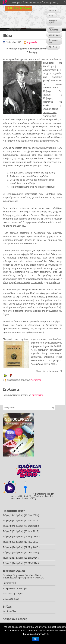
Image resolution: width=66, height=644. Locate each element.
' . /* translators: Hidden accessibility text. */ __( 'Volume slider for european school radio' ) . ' (33, 496)
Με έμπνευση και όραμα (15, 588)
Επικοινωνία (54, 35)
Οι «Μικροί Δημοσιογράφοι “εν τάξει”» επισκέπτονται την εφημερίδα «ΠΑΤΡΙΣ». (23, 576)
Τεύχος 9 (7, 521)
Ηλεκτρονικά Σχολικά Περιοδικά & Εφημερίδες (35, 2)
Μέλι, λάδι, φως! (11, 599)
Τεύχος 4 (7, 547)
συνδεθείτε (37, 395)
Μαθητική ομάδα (53, 22)
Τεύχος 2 (7, 558)
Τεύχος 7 (7, 531)
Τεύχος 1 (7, 563)
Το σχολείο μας (54, 41)
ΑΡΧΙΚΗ (52, 10)
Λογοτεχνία (32, 42)
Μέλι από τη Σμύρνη (13, 594)
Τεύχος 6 (7, 537)
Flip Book (53, 47)
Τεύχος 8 (7, 526)
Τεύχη (51, 16)
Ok (36, 639)
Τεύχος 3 (7, 552)
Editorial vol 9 (10, 583)
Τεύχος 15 (8, 515)
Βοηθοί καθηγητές (53, 29)
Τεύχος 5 (7, 542)
